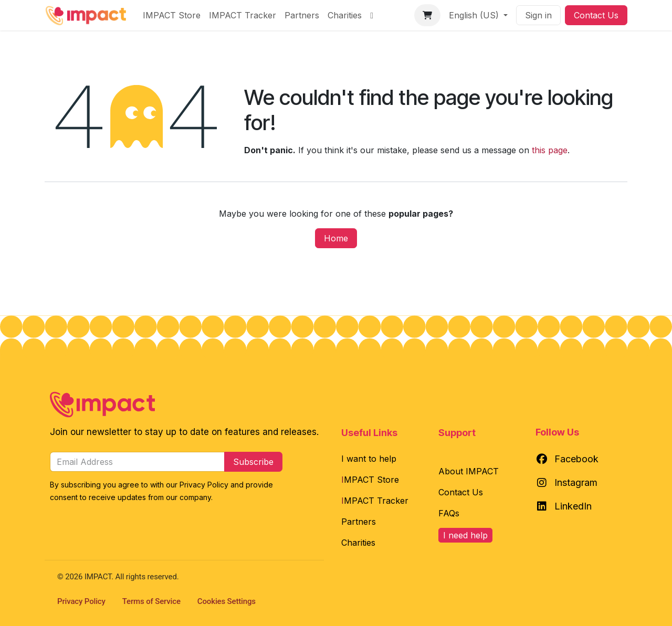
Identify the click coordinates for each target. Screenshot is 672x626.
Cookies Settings (227, 601)
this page (550, 150)
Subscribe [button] (253, 462)
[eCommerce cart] (427, 15)
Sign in (538, 15)
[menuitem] (172, 15)
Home (336, 238)
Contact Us (596, 15)
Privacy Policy (81, 601)
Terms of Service (151, 601)
